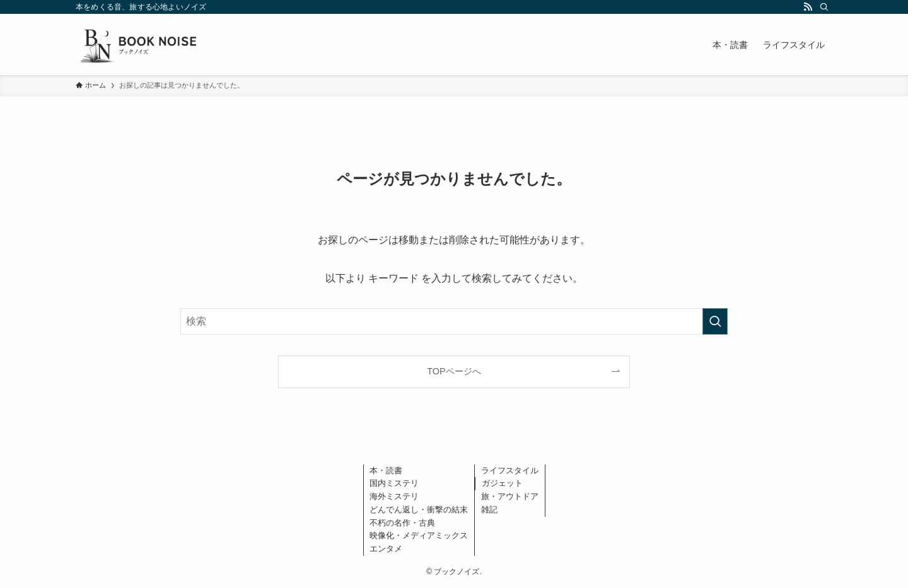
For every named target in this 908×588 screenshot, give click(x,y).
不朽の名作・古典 (402, 523)
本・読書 (386, 470)
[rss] (808, 7)
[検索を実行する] (715, 321)
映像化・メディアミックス (419, 535)
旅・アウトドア (510, 496)
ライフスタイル (510, 470)
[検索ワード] (454, 321)
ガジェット (502, 483)
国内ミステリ (394, 483)
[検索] (824, 7)
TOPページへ (454, 371)
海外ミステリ (394, 496)
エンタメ (386, 549)
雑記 (489, 510)
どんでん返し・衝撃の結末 (419, 510)
